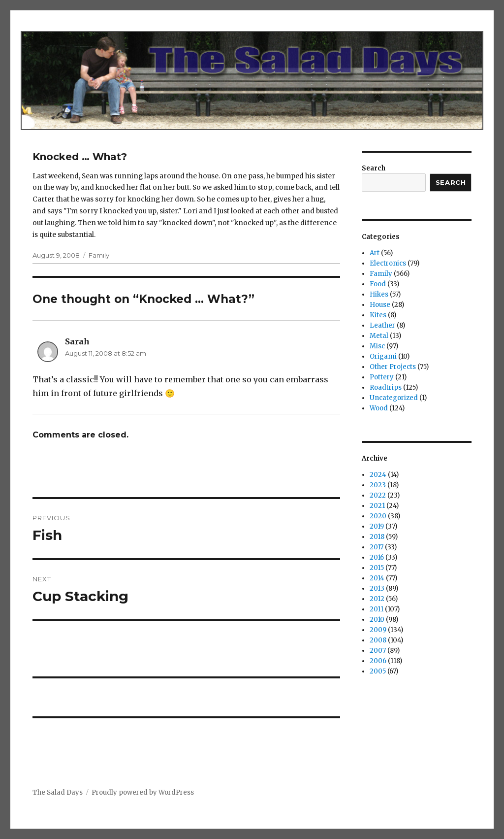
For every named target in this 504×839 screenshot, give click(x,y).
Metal (379, 336)
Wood (379, 408)
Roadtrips (386, 387)
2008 (378, 640)
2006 (378, 661)
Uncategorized (394, 398)
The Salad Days (58, 792)
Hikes (379, 294)
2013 (377, 588)
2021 (377, 506)
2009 (378, 630)
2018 (377, 537)
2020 (378, 516)
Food (378, 284)
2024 (378, 475)
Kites (378, 315)
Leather (382, 325)
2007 (378, 651)
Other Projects (393, 367)
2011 (377, 609)
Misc (377, 346)
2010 (377, 620)
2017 (377, 547)
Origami (383, 356)
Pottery (382, 377)
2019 (377, 526)
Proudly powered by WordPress (143, 792)
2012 (377, 599)
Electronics (388, 263)
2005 (378, 671)
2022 (378, 495)
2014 (377, 578)
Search (374, 168)
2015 (377, 568)
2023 (378, 485)
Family (99, 255)
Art (375, 253)
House (380, 305)
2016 (377, 557)
